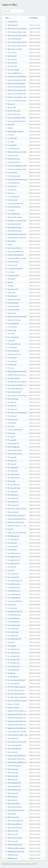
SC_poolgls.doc (11, 646)
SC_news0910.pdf (12, 632)
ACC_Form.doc (11, 53)
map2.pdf (9, 286)
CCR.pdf (9, 128)
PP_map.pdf (10, 437)
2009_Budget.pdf (11, 25)
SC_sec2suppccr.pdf (12, 656)
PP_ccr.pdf (9, 426)
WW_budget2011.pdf (13, 790)
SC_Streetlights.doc (12, 677)
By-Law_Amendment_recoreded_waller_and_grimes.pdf (16, 101)
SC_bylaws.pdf (11, 567)
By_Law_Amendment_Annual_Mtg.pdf (16, 118)
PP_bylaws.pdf (11, 423)
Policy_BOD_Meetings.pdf (14, 389)
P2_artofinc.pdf (11, 361)
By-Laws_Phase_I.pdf (13, 111)
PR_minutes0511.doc (13, 485)
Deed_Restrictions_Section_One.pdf (16, 238)
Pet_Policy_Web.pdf (12, 378)
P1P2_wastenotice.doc (13, 354)
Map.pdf (9, 282)
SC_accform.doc (11, 543)
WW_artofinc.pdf (11, 776)
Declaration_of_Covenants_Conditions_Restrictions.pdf (16, 221)
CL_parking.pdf (11, 145)
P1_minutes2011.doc (13, 344)
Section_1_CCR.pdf (12, 704)
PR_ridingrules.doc (12, 495)
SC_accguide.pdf (11, 546)
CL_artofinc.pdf (11, 138)
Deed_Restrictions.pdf (13, 224)
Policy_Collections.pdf (13, 392)
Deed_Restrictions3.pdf (13, 231)
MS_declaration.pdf (12, 310)
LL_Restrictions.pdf (12, 275)
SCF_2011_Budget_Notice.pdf (15, 687)
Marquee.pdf (10, 293)
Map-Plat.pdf (10, 279)
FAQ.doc (9, 245)
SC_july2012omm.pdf (13, 594)
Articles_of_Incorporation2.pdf (15, 87)
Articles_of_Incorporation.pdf (15, 83)
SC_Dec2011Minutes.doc (14, 581)
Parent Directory (11, 22)
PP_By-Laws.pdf (11, 419)
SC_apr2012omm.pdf (13, 553)
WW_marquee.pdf (12, 817)
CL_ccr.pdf (9, 142)
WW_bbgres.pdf (11, 779)
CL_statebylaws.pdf (12, 149)
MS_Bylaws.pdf (11, 296)
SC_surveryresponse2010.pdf (15, 680)
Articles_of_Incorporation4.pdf (15, 94)
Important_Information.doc (14, 251)
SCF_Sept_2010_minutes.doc (15, 694)
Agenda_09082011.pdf (13, 73)
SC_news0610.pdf (12, 629)
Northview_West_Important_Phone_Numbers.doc (16, 317)
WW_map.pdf (10, 814)
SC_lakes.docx (10, 605)
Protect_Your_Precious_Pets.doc (16, 509)
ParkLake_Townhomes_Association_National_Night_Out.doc (16, 375)
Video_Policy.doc (11, 752)
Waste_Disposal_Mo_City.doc (15, 759)
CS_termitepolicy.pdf (12, 214)
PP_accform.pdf (11, 409)
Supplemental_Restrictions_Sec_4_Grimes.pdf (16, 725)
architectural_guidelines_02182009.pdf (16, 80)
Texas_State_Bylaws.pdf (13, 745)
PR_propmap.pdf (11, 491)
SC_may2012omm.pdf (13, 615)
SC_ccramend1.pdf (12, 574)
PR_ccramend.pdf (11, 467)
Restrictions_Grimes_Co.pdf (14, 522)
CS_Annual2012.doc (12, 183)
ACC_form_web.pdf (12, 70)
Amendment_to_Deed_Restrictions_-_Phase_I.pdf (16, 77)
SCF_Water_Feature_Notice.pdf (16, 697)
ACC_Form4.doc (11, 66)
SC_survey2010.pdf (12, 683)
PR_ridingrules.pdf (12, 498)
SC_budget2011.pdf (12, 560)
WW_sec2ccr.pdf (11, 834)
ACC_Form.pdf (11, 56)
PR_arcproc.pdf (11, 461)
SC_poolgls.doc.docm (13, 649)
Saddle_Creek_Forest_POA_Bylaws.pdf (16, 533)
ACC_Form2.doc (11, 59)
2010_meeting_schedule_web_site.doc (16, 32)
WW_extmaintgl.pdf (12, 803)
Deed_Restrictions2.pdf (13, 227)
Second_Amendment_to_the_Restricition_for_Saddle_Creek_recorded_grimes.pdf (16, 701)
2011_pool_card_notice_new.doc (16, 46)
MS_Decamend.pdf (12, 306)
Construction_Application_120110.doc (16, 166)
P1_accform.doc (11, 327)
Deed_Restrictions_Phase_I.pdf (15, 234)
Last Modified (33, 18)
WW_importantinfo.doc (13, 807)
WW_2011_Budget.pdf (13, 766)
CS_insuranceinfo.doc (13, 207)
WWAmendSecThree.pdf (14, 845)
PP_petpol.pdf (10, 440)
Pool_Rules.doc (11, 402)
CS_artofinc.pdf (11, 186)
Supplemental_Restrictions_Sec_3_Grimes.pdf (16, 721)
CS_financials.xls (11, 200)
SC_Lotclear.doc (11, 608)
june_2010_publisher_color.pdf (15, 258)
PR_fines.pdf (10, 481)
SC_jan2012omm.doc (13, 591)
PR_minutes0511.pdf (12, 488)
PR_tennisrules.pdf (12, 505)
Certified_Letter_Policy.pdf (14, 131)
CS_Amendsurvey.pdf (13, 176)
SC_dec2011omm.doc (13, 584)
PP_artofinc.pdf (11, 416)
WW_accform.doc (12, 769)
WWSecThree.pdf (12, 855)
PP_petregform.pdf (12, 443)
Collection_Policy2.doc (13, 162)
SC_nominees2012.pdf (13, 639)
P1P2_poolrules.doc (12, 351)
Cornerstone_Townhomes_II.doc (16, 169)
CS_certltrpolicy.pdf (12, 197)
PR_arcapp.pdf (11, 457)
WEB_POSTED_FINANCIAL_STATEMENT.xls (16, 762)
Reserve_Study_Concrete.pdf (15, 515)
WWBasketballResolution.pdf (15, 848)
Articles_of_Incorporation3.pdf (15, 90)
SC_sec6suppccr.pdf (12, 666)
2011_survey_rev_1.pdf (13, 49)
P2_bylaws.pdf (11, 365)
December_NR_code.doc (14, 217)
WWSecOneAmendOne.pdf (14, 852)
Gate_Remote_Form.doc (13, 248)
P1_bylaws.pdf (11, 330)
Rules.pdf (9, 529)
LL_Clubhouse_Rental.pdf (14, 269)
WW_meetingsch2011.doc (14, 821)
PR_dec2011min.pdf (12, 478)
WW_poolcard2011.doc (13, 824)
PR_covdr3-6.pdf (11, 471)
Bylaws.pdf (10, 125)
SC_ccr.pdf (9, 570)
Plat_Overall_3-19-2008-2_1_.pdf (16, 385)
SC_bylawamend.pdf (12, 563)
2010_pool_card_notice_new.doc (16, 35)
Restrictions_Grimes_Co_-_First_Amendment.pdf (16, 526)
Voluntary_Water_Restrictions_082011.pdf (16, 755)
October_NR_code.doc (13, 320)
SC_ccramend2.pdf (12, 577)
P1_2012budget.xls (12, 323)
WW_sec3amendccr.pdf (13, 838)
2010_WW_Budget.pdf (13, 39)
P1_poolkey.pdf (11, 347)
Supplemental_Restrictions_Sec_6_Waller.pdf (16, 728)
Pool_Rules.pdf (11, 406)
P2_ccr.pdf (9, 368)
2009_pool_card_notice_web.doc (16, 28)
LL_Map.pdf (10, 272)
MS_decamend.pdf (12, 303)
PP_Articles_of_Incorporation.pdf (16, 413)
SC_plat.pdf (10, 642)
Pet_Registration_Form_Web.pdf (16, 382)
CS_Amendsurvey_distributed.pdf (16, 179)
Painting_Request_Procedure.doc (16, 371)
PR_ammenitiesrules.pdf (13, 454)
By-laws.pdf (10, 104)
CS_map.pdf (10, 210)
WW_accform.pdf (12, 773)
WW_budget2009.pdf (13, 783)
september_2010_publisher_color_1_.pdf (16, 711)
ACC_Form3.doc (11, 63)
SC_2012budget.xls (12, 539)
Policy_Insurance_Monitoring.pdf (16, 395)
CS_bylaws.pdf (11, 190)
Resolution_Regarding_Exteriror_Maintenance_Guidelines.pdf (16, 519)
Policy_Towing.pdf (12, 399)
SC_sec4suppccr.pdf (12, 663)
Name (7, 18)
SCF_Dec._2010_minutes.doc (15, 690)
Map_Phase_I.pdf (11, 289)
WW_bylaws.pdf (11, 797)
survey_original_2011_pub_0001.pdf (16, 731)
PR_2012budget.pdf (12, 447)
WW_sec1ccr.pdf (11, 831)
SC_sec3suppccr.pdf (12, 659)
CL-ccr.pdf (9, 135)
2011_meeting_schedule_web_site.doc (16, 42)
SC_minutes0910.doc (13, 622)
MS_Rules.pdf (10, 313)
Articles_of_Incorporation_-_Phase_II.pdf (16, 97)
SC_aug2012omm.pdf (13, 557)
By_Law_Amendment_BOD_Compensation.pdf (16, 121)
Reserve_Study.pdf (12, 512)
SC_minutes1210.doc (13, 625)
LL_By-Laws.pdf (11, 265)
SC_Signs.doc (10, 673)
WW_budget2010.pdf (13, 786)
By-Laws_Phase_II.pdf (13, 114)
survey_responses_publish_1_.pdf (16, 735)
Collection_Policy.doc (13, 159)
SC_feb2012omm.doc (13, 587)
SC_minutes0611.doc (13, 618)
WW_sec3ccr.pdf (11, 841)
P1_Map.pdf (10, 341)
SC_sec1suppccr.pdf (12, 653)
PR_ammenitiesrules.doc (13, 450)
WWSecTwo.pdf (11, 858)
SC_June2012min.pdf (13, 598)
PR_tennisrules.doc (12, 502)
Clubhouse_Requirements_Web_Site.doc (16, 152)
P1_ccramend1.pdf (12, 337)
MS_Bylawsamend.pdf (13, 299)
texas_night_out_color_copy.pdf (16, 742)
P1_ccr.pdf (9, 334)
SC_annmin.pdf (11, 550)
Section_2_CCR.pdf (12, 707)
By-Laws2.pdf (10, 107)
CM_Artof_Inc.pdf (12, 155)
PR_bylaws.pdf (11, 464)
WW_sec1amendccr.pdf (13, 828)
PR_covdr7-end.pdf (12, 474)
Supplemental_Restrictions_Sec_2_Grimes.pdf (16, 718)
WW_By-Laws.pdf (12, 793)
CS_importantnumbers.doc (14, 203)
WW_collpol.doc (11, 800)
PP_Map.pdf (10, 433)
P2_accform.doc (11, 358)
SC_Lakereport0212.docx (14, 601)
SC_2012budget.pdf (12, 536)
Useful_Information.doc (13, 749)
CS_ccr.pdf (9, 193)
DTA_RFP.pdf (10, 241)
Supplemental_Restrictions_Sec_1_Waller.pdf (16, 714)
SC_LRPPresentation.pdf (13, 611)
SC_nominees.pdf (11, 635)
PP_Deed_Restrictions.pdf (14, 430)
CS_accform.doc (11, 173)
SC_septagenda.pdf (12, 670)
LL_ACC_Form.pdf (12, 262)
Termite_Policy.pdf (12, 738)
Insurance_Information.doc (14, 255)
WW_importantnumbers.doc (15, 810)
